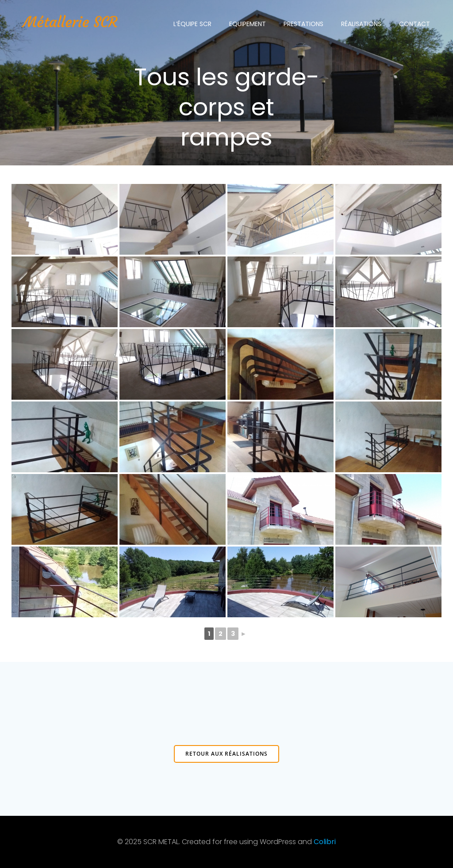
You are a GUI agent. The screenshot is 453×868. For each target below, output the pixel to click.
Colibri (325, 842)
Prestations (303, 24)
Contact (415, 24)
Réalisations (361, 24)
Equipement (248, 24)
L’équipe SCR (192, 24)
